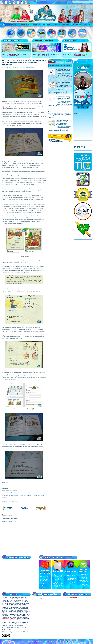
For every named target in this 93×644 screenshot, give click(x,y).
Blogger (55, 641)
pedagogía (35, 495)
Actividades (47, 24)
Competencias (26, 24)
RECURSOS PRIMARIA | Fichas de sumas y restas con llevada (63, 71)
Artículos (88, 24)
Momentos (67, 24)
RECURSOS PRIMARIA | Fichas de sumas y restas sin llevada (63, 98)
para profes (29, 495)
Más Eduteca (60, 62)
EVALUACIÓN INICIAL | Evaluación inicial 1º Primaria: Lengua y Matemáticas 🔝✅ (62, 122)
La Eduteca (40, 599)
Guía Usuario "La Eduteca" (65, 641)
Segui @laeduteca (78, 114)
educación (11, 495)
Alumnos (37, 24)
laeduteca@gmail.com (7, 619)
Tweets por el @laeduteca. (70, 598)
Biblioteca (78, 24)
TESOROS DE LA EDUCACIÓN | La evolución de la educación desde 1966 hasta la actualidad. (24, 63)
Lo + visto (52, 62)
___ (2, 25)
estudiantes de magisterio (20, 495)
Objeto (57, 24)
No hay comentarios (29, 67)
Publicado (68, 62)
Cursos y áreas (12, 24)
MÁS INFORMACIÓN (13, 56)
